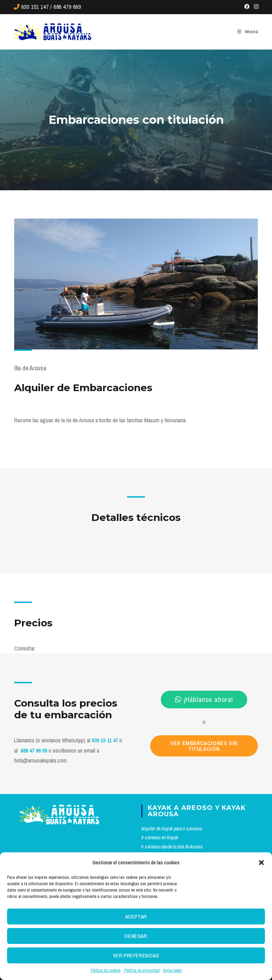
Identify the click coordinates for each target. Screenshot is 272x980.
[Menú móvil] (248, 32)
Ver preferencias (136, 955)
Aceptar (136, 917)
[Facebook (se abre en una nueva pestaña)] (247, 7)
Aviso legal (172, 970)
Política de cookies (106, 970)
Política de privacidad (142, 970)
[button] (261, 863)
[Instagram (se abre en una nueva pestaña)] (255, 7)
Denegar (136, 936)
